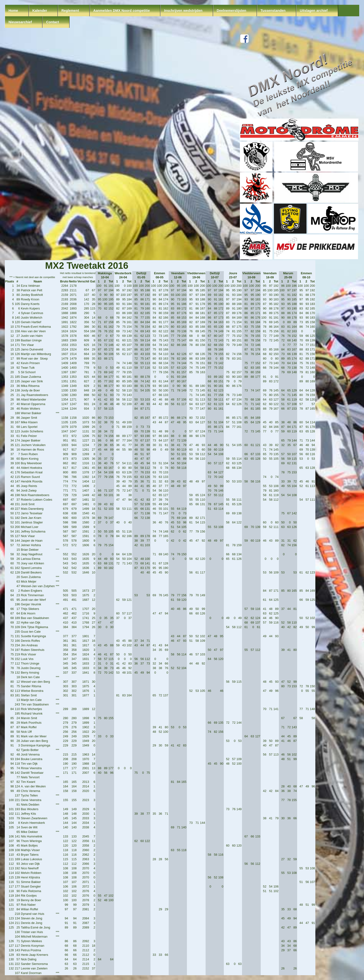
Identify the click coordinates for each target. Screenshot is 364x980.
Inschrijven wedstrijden (183, 11)
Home (13, 11)
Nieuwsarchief (20, 22)
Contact (53, 22)
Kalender (40, 11)
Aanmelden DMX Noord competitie (121, 11)
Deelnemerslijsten (231, 11)
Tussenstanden (273, 11)
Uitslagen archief (314, 11)
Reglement (70, 11)
